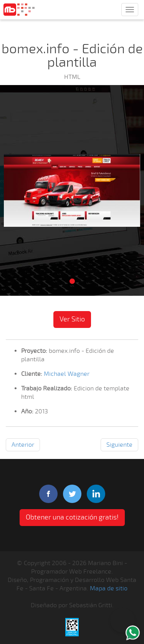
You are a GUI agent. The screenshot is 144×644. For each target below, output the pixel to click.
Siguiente (119, 445)
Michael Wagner (67, 374)
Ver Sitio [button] (72, 319)
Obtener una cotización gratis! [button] (72, 517)
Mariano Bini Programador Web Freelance (19, 10)
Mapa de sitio (109, 588)
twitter (72, 494)
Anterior (23, 445)
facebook (48, 494)
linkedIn (96, 494)
